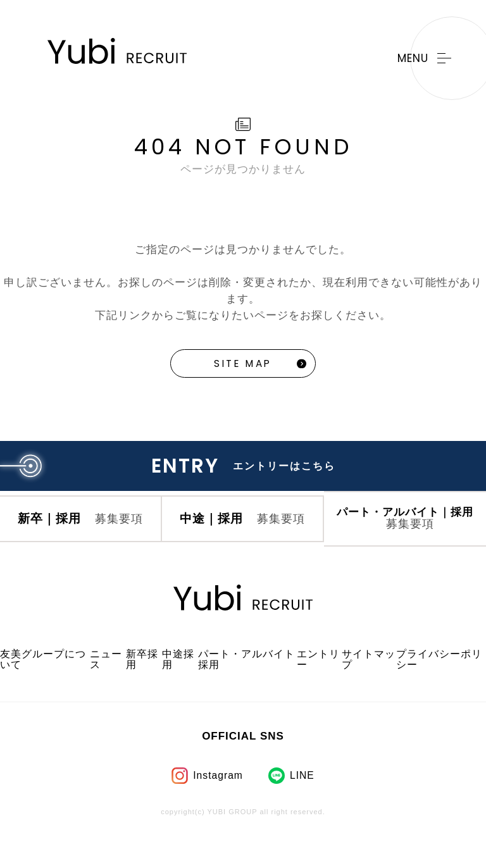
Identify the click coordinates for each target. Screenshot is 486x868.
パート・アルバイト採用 (244, 682)
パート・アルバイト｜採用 (405, 536)
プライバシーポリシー (436, 682)
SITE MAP (243, 365)
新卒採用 (143, 682)
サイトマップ (364, 682)
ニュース (107, 682)
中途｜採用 (243, 536)
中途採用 (179, 682)
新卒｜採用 (81, 536)
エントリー (314, 682)
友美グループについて (40, 682)
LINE (304, 798)
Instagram (217, 798)
